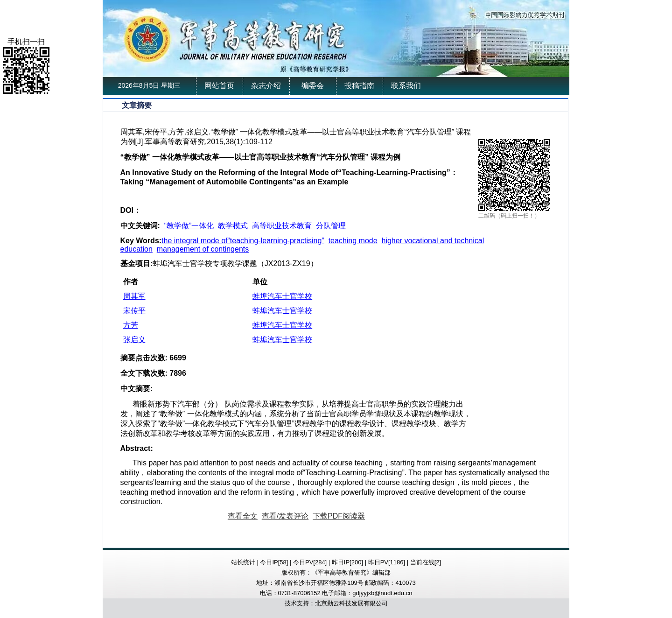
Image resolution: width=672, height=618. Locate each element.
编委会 (313, 86)
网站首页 (219, 86)
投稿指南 (359, 86)
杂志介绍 (266, 86)
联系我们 (406, 86)
